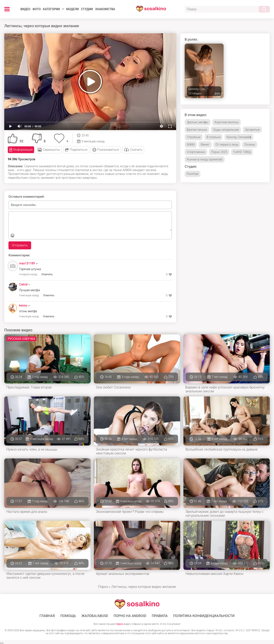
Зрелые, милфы (198, 122)
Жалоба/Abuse (95, 616)
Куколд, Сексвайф (239, 137)
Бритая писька (197, 130)
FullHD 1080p (242, 152)
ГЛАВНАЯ (47, 616)
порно (119, 624)
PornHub (193, 174)
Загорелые (252, 130)
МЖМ (191, 145)
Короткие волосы (226, 122)
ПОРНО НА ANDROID (130, 616)
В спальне (213, 137)
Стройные (194, 137)
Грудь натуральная (226, 130)
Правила (160, 616)
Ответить (47, 274)
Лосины (250, 145)
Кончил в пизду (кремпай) (205, 159)
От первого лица (227, 145)
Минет (205, 145)
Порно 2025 (219, 152)
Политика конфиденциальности (204, 616)
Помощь (68, 616)
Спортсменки (196, 152)
